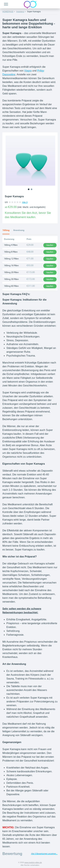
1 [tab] (29, 189)
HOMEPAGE (8, 12)
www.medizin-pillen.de (33, 862)
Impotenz (20, 12)
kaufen (50, 245)
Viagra (28, 71)
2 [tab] (32, 189)
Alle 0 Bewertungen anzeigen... (44, 854)
